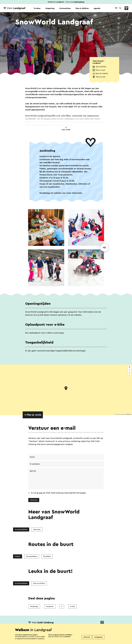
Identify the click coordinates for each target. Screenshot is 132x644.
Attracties (37, 529)
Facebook (50, 607)
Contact (32, 629)
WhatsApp (34, 607)
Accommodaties (21, 529)
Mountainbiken (32, 556)
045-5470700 (101, 67)
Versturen (34, 500)
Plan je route (101, 77)
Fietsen (18, 556)
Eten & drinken (82, 8)
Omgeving (50, 8)
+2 (104, 248)
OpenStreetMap (120, 414)
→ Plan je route (33, 415)
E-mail (72, 607)
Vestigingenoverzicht (49, 629)
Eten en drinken (39, 583)
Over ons (65, 629)
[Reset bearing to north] (129, 373)
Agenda (97, 8)
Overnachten (65, 8)
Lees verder (66, 129)
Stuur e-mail (100, 70)
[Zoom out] (129, 370)
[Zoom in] (129, 367)
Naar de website (102, 73)
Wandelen (47, 556)
